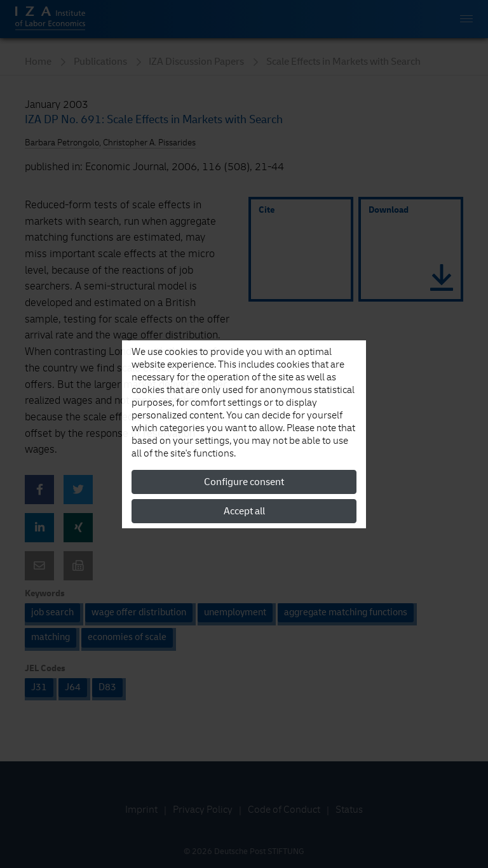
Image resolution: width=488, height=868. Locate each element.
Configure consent (244, 482)
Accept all (244, 511)
